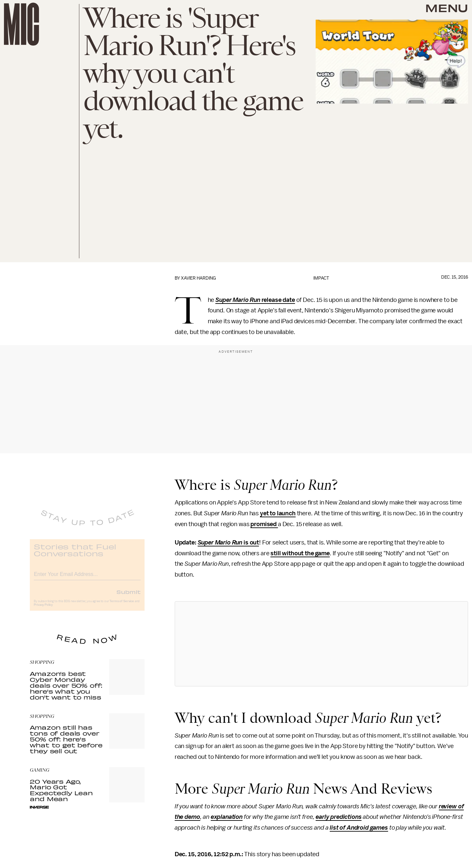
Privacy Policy (43, 609)
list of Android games (359, 828)
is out (251, 542)
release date (278, 300)
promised (264, 524)
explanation (227, 817)
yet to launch (278, 513)
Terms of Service (122, 606)
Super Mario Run (238, 300)
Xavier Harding (198, 278)
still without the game (300, 553)
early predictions (339, 817)
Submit (128, 596)
